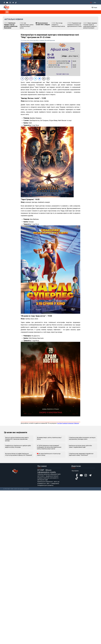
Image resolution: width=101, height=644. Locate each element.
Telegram (76, 423)
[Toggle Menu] (7, 12)
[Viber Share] (31, 79)
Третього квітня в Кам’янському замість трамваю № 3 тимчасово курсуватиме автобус (17, 439)
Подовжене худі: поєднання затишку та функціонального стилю (74, 25)
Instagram (71, 423)
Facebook (65, 423)
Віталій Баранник (50, 40)
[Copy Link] (48, 79)
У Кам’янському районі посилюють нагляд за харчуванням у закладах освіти (82, 438)
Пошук (94, 7)
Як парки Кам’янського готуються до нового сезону (49, 454)
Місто (38, 40)
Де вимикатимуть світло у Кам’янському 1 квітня (49, 438)
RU (95, 3)
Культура (33, 40)
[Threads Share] (44, 79)
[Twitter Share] (27, 79)
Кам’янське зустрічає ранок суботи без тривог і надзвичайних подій (80, 446)
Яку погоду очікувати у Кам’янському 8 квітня (58, 25)
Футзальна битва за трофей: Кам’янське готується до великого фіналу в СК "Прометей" (19, 454)
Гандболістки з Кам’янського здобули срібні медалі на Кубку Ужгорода (18, 446)
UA (91, 3)
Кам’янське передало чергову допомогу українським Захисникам (11, 25)
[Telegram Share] (35, 79)
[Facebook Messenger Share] (40, 79)
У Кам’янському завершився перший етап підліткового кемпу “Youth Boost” (81, 454)
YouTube (59, 423)
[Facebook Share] (22, 79)
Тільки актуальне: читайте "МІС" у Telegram (43, 24)
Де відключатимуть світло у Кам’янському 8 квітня (27, 25)
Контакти (75, 471)
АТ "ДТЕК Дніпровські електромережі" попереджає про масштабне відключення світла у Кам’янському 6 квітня (49, 447)
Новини (42, 40)
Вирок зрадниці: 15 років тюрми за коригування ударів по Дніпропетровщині (90, 25)
